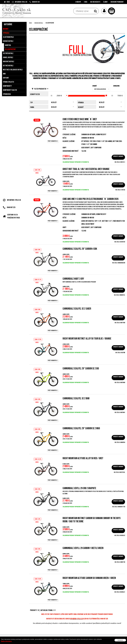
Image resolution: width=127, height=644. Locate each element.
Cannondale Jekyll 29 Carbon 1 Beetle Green (83, 548)
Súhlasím (120, 640)
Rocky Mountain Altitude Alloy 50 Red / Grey (83, 458)
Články (105, 2)
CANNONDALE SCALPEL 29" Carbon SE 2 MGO (81, 428)
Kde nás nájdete (95, 2)
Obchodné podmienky (117, 2)
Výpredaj (6, 33)
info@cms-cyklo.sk (21, 2)
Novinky (6, 29)
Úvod (8, 2)
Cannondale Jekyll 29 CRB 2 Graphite (79, 488)
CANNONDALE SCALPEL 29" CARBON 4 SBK (80, 249)
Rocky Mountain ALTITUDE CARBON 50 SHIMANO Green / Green (89, 578)
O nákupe (78, 2)
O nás (86, 2)
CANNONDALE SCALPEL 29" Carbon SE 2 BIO (81, 369)
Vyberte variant (118, 156)
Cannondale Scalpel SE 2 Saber (77, 309)
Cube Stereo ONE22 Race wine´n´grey (80, 119)
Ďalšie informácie (6, 641)
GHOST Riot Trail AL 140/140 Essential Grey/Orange (86, 169)
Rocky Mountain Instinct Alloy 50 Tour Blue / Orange (87, 339)
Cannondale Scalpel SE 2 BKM (76, 398)
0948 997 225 (36, 2)
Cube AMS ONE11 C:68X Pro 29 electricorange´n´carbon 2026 (91, 199)
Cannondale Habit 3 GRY (73, 279)
